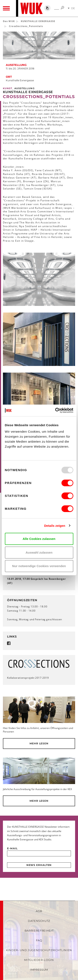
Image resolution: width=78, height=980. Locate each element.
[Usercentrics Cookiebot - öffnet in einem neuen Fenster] (56, 410)
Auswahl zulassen (39, 552)
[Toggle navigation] (6, 8)
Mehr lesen (39, 743)
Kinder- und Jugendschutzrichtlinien (39, 950)
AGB (39, 911)
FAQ (39, 940)
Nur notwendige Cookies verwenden (39, 566)
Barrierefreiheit (39, 931)
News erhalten (39, 865)
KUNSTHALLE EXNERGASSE (38, 21)
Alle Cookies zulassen (39, 539)
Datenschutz (39, 921)
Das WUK (9, 21)
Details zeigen (55, 526)
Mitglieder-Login (39, 960)
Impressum (39, 970)
